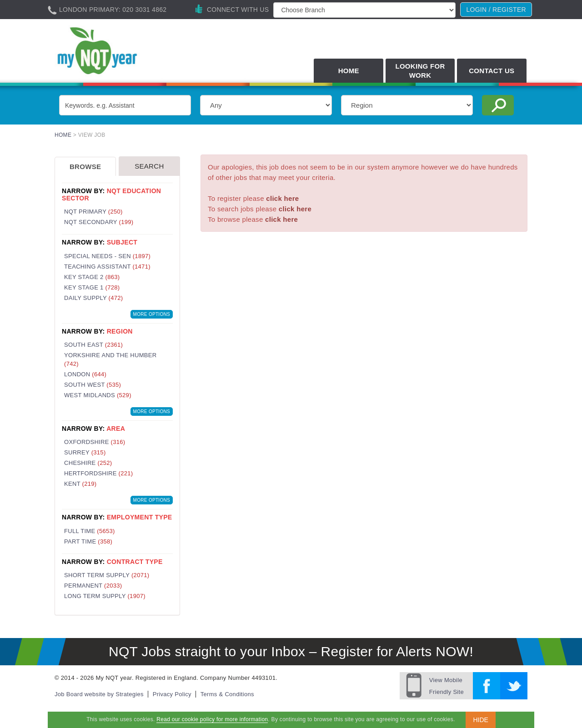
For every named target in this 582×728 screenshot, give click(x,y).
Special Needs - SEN (107, 256)
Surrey (85, 452)
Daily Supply (93, 298)
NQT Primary (93, 212)
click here (282, 198)
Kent (80, 484)
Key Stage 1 (92, 287)
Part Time (88, 541)
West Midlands (98, 395)
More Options (152, 314)
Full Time (90, 531)
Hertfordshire (98, 473)
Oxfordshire (95, 442)
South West (93, 385)
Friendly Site (447, 685)
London (85, 374)
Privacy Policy (172, 694)
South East (93, 345)
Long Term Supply (105, 596)
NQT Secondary (99, 222)
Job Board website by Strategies (99, 694)
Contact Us (492, 71)
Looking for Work (420, 71)
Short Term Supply (107, 575)
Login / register (496, 10)
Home (349, 71)
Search (149, 166)
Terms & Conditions (227, 694)
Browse (85, 167)
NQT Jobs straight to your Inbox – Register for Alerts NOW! (291, 651)
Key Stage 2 (92, 277)
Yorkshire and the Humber (110, 359)
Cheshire (88, 463)
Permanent (93, 586)
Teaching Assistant (107, 267)
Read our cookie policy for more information (212, 719)
